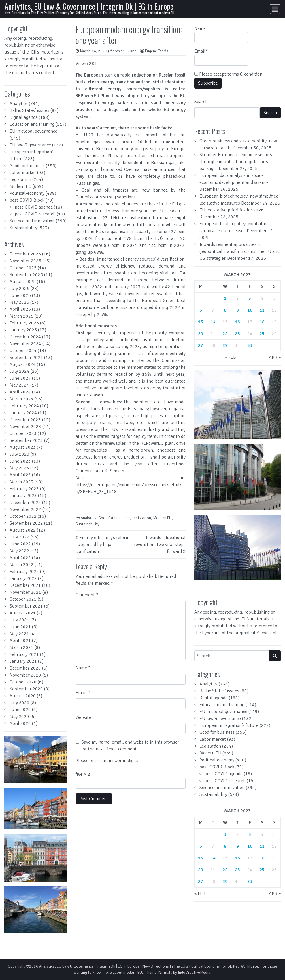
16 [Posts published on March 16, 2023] (237, 322)
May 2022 (19, 551)
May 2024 (19, 385)
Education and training (32, 124)
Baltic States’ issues (29, 110)
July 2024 (19, 371)
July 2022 (19, 537)
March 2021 (21, 647)
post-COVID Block (27, 200)
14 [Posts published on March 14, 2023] (213, 322)
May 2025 (19, 302)
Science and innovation (32, 221)
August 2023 (23, 447)
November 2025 (25, 261)
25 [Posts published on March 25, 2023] (262, 334)
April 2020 (20, 723)
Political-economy (27, 193)
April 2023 (20, 475)
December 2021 (25, 585)
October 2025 (23, 268)
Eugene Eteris (157, 51)
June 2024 (20, 378)
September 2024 (26, 358)
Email (83, 693)
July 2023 (19, 454)
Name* (221, 34)
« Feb (230, 357)
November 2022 (25, 509)
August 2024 (23, 364)
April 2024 (20, 392)
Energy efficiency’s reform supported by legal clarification (102, 545)
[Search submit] (275, 656)
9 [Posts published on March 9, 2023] (238, 310)
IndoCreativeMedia (194, 972)
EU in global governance (33, 131)
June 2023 (20, 461)
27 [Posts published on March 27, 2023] (201, 345)
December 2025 (25, 254)
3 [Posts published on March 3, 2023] (250, 298)
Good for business (27, 166)
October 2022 (23, 516)
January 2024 (23, 413)
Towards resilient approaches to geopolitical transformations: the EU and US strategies (239, 251)
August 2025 (23, 282)
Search (201, 102)
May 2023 (19, 468)
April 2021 (20, 641)
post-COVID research (35, 214)
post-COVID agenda (34, 207)
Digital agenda (24, 117)
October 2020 (23, 682)
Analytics (19, 104)
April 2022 (20, 558)
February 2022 (24, 572)
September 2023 (26, 440)
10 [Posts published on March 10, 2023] (250, 310)
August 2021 (23, 613)
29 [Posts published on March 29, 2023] (225, 345)
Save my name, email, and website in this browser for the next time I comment (130, 746)
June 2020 (20, 710)
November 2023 (25, 427)
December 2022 (25, 503)
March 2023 (21, 482)
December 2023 (25, 420)
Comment (87, 595)
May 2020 (19, 717)
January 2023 (23, 496)
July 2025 (19, 289)
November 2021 (25, 592)
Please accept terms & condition (228, 74)
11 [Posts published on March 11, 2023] (262, 310)
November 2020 (25, 675)
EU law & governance (30, 145)
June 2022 (20, 544)
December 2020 (25, 668)
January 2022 (23, 578)
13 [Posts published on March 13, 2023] (201, 322)
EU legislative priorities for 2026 (232, 210)
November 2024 (25, 344)
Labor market (23, 173)
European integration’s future (229, 725)
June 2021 (20, 627)
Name (83, 668)
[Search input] (232, 656)
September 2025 (26, 275)
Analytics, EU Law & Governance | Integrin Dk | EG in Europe (89, 6)
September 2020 (26, 689)
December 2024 (25, 337)
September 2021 (26, 606)
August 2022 (23, 530)
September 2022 (26, 523)
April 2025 (20, 309)
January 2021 (23, 661)
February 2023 (24, 489)
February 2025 (24, 323)
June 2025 (20, 295)
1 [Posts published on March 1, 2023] (225, 298)
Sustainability (23, 228)
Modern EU (20, 186)
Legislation (20, 179)
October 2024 (23, 351)
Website (83, 717)
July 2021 (19, 620)
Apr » (275, 357)
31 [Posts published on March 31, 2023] (250, 345)
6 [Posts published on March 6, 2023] (201, 310)
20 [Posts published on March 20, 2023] (201, 334)
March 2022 (21, 565)
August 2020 (23, 696)
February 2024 (24, 406)
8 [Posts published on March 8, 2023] (225, 310)
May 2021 (19, 634)
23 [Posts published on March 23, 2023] (237, 334)
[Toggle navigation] (275, 9)
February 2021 (24, 654)
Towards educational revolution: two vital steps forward (160, 545)
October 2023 (23, 433)
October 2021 (23, 599)
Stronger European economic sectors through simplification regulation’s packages (236, 162)
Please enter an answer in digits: (107, 761)
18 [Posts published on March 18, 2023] (262, 322)
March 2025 (21, 316)
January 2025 (23, 330)
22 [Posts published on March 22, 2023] (225, 334)
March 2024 (21, 399)
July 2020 (19, 703)
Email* (221, 57)
